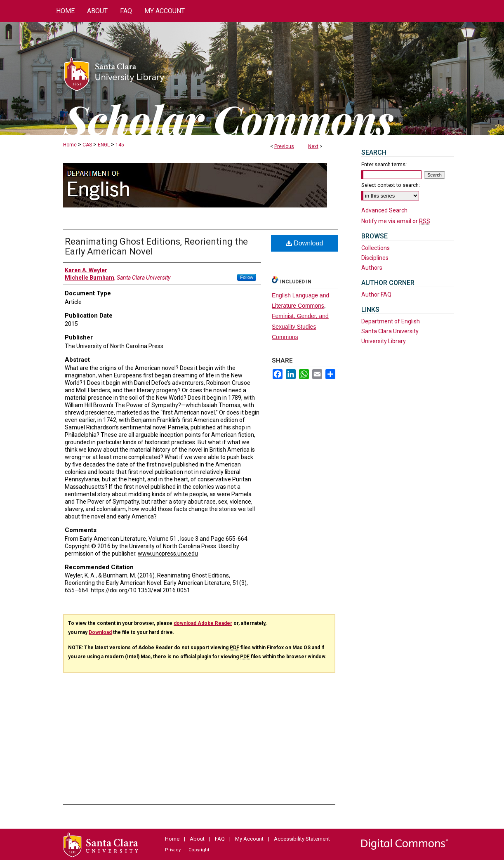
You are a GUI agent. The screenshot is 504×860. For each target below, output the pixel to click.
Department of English (391, 321)
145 (120, 145)
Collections (376, 248)
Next (313, 146)
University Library (384, 341)
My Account (249, 839)
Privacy (173, 850)
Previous (284, 146)
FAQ (220, 839)
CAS (87, 145)
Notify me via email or (396, 221)
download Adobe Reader (203, 623)
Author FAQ (376, 295)
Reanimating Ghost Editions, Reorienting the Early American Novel (156, 246)
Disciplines (375, 258)
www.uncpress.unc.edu (168, 554)
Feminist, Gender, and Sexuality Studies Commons (300, 326)
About (197, 839)
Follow (247, 277)
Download (305, 243)
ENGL (104, 145)
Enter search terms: (384, 164)
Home (70, 145)
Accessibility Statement (302, 839)
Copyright (199, 850)
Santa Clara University (390, 331)
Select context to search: (391, 185)
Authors (372, 268)
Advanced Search (384, 210)
